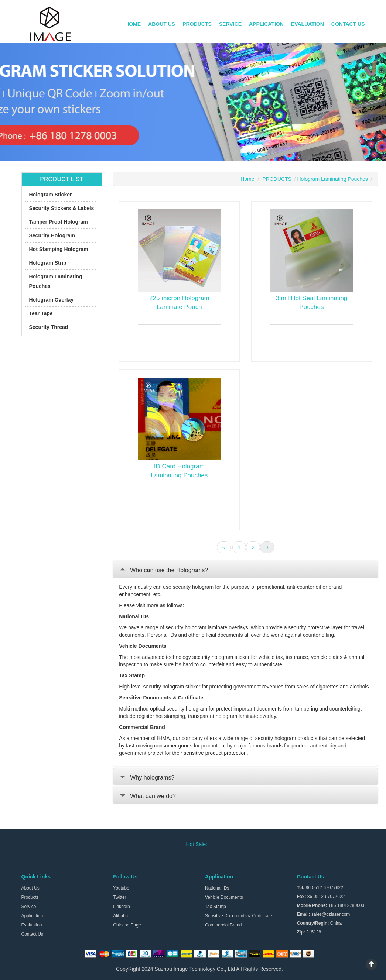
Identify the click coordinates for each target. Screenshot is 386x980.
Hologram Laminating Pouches (332, 179)
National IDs (217, 888)
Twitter (119, 897)
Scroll (371, 964)
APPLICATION (266, 24)
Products (30, 897)
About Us (30, 888)
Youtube (121, 888)
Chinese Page (127, 925)
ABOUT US (162, 24)
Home (247, 179)
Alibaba (120, 916)
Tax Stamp (216, 907)
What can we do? (147, 796)
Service (29, 907)
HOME (133, 24)
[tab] (245, 569)
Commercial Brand (223, 925)
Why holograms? (147, 778)
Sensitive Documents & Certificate (238, 916)
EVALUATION (308, 24)
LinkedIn (121, 907)
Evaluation (32, 925)
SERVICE (230, 24)
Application (32, 916)
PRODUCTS (197, 24)
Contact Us (32, 934)
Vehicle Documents (224, 897)
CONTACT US (348, 24)
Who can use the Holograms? (163, 570)
